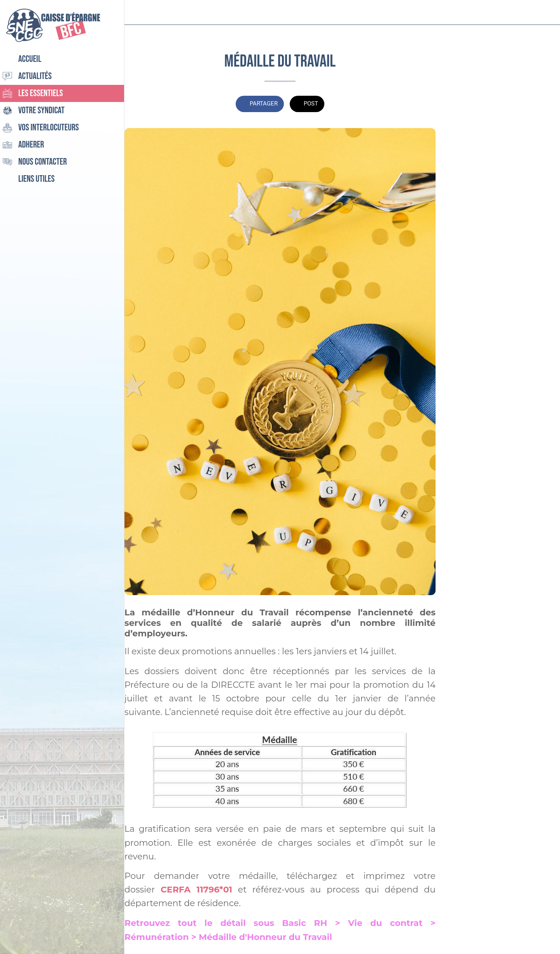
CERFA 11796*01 (196, 890)
